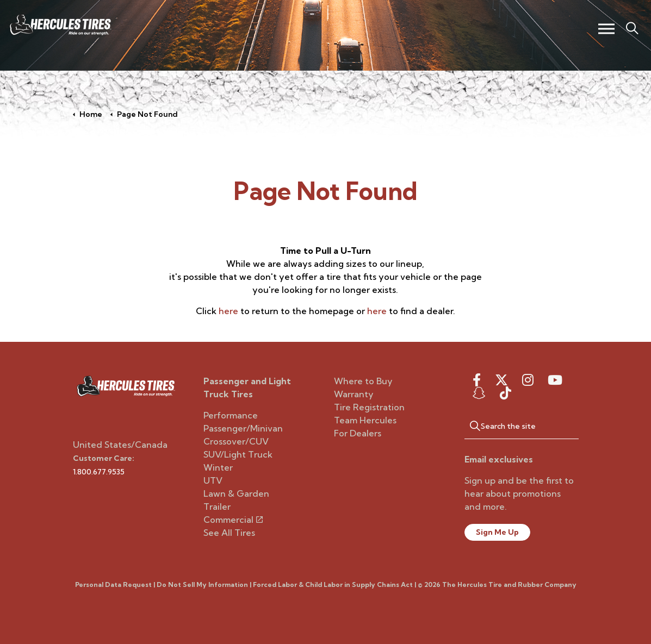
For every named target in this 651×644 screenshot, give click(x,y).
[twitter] (501, 380)
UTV (213, 480)
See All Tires (229, 533)
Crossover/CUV (236, 441)
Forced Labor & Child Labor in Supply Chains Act (333, 584)
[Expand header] (606, 29)
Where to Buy (363, 381)
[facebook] (477, 380)
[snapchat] (479, 393)
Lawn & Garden (236, 493)
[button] (470, 426)
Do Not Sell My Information (202, 584)
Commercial (233, 520)
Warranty (354, 394)
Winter (218, 467)
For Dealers (358, 433)
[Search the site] (522, 426)
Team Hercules (365, 420)
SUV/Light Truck (238, 454)
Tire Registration (369, 407)
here (228, 311)
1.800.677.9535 (99, 472)
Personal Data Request (113, 584)
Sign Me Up (497, 532)
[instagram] (528, 380)
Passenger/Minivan (243, 428)
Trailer (217, 507)
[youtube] (555, 380)
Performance (231, 415)
